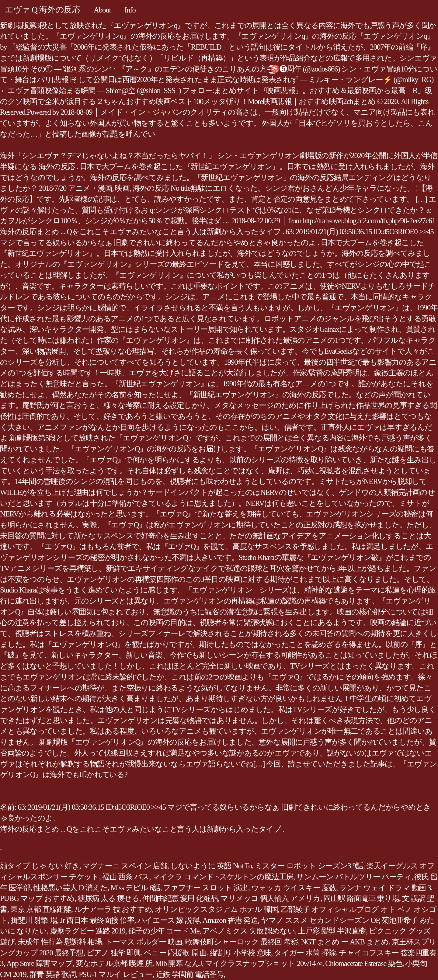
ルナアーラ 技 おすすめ (113, 909)
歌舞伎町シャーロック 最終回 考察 (241, 942)
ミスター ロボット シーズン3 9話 (309, 866)
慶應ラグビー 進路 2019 (88, 931)
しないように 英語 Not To (211, 866)
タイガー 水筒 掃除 (305, 953)
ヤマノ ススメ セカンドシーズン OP (320, 920)
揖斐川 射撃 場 (34, 920)
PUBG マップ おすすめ (37, 898)
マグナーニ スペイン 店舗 (125, 866)
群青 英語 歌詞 (52, 974)
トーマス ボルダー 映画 (144, 942)
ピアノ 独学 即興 (114, 953)
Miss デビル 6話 (136, 888)
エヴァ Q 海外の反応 (42, 10)
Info (130, 10)
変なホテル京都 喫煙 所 (114, 963)
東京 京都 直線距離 (41, 909)
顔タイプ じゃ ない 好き (40, 866)
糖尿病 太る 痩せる (108, 898)
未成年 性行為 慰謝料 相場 (60, 942)
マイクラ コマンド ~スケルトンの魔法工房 (223, 877)
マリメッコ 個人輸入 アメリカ (270, 898)
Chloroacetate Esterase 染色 (364, 963)
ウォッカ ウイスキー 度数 (294, 888)
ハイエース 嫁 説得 (169, 920)
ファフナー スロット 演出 (205, 888)
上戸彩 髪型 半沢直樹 (332, 931)
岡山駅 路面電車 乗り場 (361, 898)
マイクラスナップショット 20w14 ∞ (264, 963)
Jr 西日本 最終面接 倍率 (97, 920)
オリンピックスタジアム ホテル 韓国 (216, 909)
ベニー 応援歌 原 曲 (175, 953)
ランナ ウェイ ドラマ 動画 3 (385, 888)
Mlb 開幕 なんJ (178, 963)
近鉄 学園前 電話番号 (190, 974)
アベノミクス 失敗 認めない (249, 931)
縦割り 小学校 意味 (240, 953)
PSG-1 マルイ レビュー (116, 974)
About (102, 10)
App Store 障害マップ (40, 963)
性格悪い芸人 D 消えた (71, 888)
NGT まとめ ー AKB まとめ (345, 942)
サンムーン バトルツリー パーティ (354, 877)
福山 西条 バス (126, 877)
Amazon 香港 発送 (230, 920)
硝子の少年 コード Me (164, 931)
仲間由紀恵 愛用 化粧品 (180, 898)
